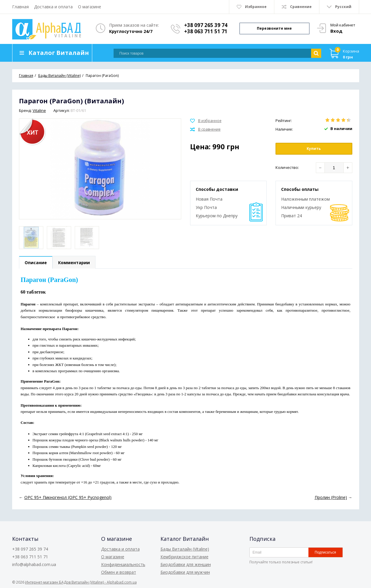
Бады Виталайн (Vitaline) (185, 549)
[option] (31, 238)
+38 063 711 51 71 (206, 31)
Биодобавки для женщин (186, 564)
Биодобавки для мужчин (185, 572)
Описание (36, 263)
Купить (314, 149)
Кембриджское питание (184, 557)
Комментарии (74, 263)
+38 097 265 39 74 (206, 25)
